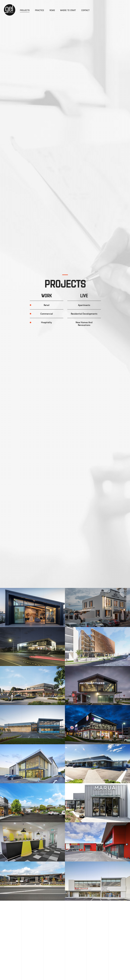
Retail (47, 305)
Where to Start (68, 10)
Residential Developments (84, 314)
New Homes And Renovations (84, 324)
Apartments (84, 305)
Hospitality (47, 322)
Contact (85, 10)
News (52, 10)
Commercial (47, 314)
